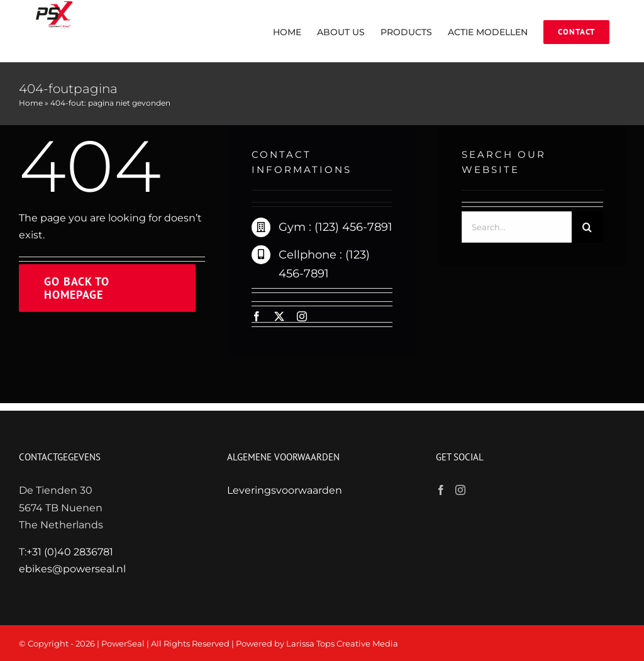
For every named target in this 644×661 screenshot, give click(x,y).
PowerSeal (123, 643)
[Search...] (517, 228)
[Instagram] (460, 490)
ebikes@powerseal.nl (72, 569)
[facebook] (257, 316)
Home (31, 103)
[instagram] (302, 316)
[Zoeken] (587, 228)
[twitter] (279, 316)
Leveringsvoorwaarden (285, 490)
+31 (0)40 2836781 (70, 552)
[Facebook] (441, 490)
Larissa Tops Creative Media (342, 643)
